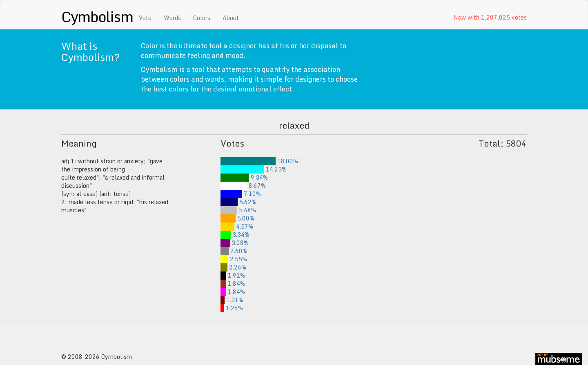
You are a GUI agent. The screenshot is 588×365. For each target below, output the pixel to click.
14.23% (254, 169)
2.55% (234, 259)
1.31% (232, 300)
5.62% (238, 202)
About (231, 18)
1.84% (233, 284)
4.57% (237, 226)
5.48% (238, 210)
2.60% (234, 251)
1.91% (233, 275)
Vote (145, 18)
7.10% (241, 194)
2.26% (233, 267)
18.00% (259, 161)
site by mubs (559, 359)
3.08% (235, 243)
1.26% (232, 308)
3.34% (235, 235)
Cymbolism (97, 16)
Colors (202, 18)
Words (172, 18)
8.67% (243, 186)
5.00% (237, 218)
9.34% (244, 177)
